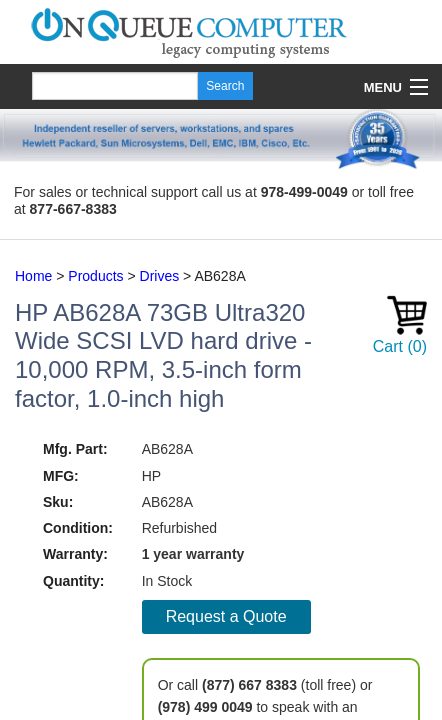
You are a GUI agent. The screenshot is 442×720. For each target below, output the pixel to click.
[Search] (115, 86)
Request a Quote (226, 616)
